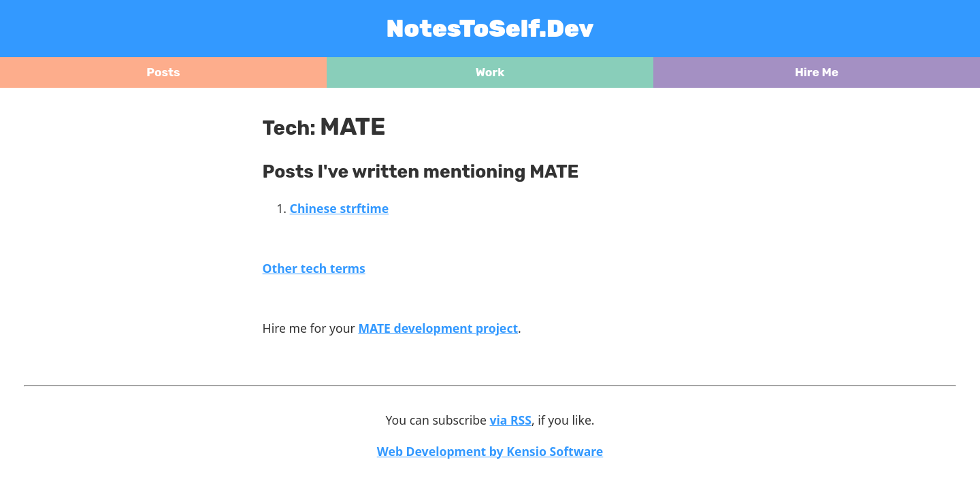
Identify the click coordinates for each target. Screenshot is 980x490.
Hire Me (817, 72)
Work (490, 72)
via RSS (511, 420)
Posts (163, 72)
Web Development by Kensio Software (490, 451)
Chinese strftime (340, 208)
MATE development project (438, 328)
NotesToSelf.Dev (490, 29)
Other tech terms (314, 268)
